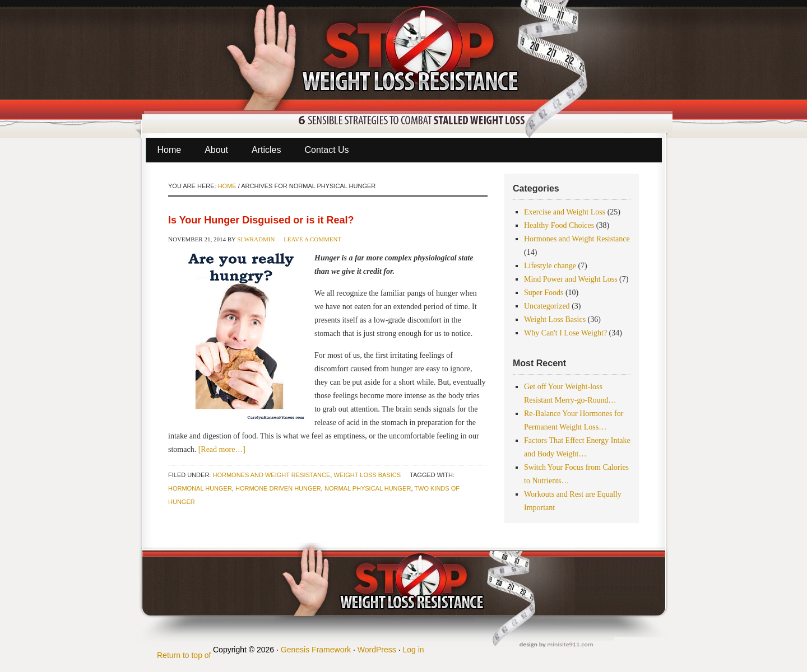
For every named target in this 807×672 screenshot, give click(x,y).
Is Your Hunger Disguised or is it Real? (261, 220)
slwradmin (256, 239)
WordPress (377, 650)
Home (170, 150)
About (216, 150)
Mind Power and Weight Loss (571, 279)
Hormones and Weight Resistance (271, 475)
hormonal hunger (200, 488)
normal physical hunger (368, 488)
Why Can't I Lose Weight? (565, 333)
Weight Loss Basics (367, 475)
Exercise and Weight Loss (565, 212)
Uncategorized (547, 306)
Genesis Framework (316, 650)
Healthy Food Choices (559, 225)
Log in (413, 650)
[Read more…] (222, 449)
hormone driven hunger (278, 488)
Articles (266, 150)
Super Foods (544, 293)
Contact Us (326, 150)
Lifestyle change (550, 266)
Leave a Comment (312, 239)
